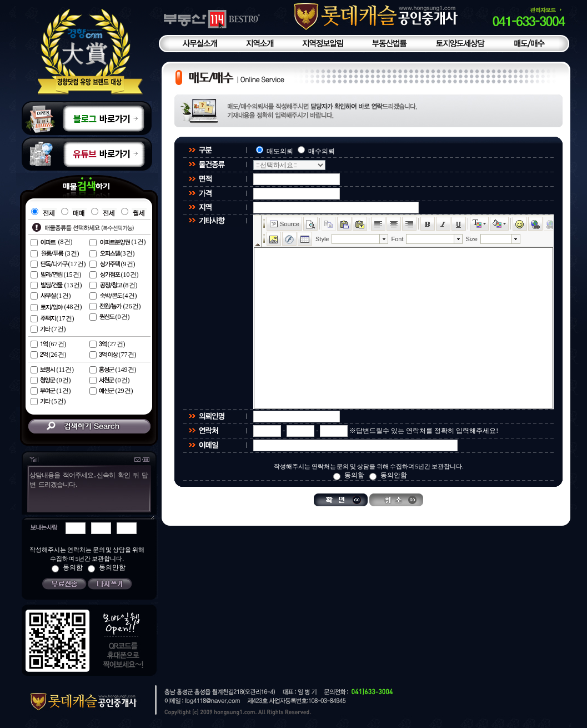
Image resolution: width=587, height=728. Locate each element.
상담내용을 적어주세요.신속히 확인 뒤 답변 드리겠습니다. (88, 495)
